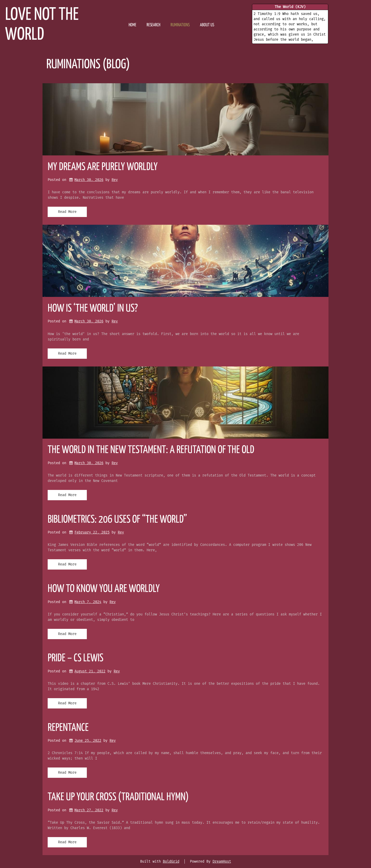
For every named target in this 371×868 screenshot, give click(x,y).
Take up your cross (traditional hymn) (118, 797)
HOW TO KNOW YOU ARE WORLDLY (104, 589)
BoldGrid (171, 861)
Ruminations (180, 25)
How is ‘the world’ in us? (93, 309)
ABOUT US (207, 25)
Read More (67, 212)
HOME (132, 25)
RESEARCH (153, 25)
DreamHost (222, 861)
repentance (68, 728)
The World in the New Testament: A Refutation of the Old (151, 450)
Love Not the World (42, 25)
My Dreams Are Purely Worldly (103, 167)
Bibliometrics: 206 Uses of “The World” (117, 520)
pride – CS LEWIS (75, 658)
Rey (115, 180)
